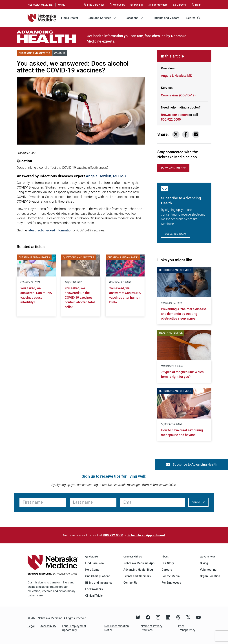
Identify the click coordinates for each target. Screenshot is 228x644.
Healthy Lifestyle (171, 333)
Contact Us (130, 583)
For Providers (94, 589)
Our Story (168, 563)
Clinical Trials (94, 596)
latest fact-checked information (50, 230)
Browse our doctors (175, 115)
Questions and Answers (35, 53)
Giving (204, 563)
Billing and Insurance (99, 583)
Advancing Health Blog (138, 570)
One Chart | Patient (97, 576)
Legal (31, 626)
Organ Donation (210, 576)
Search (193, 18)
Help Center (93, 570)
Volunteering (208, 570)
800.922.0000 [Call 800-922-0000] (171, 119)
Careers (167, 570)
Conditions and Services (175, 270)
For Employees (171, 583)
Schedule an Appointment (146, 535)
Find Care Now (95, 563)
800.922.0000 (113, 535)
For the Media (171, 576)
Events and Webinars (137, 576)
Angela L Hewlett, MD (177, 76)
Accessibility (48, 626)
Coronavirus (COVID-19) (178, 95)
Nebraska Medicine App (139, 563)
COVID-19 (61, 53)
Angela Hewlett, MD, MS (106, 176)
